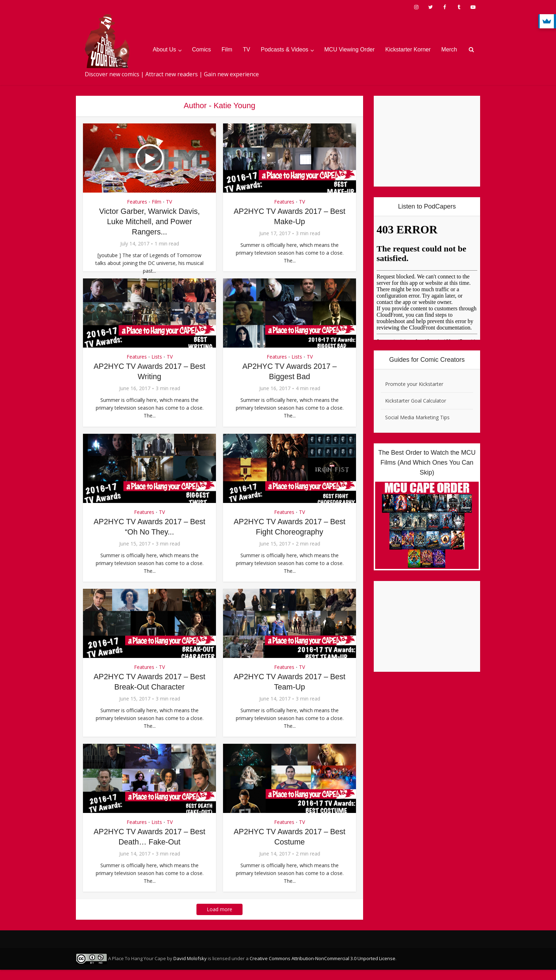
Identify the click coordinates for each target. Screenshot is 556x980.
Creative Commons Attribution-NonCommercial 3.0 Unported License (323, 969)
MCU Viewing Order (350, 49)
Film (227, 49)
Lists (157, 367)
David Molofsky (190, 969)
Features (137, 202)
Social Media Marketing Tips (417, 417)
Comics (202, 49)
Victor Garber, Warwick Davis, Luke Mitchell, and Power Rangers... (149, 221)
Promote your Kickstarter (414, 384)
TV (246, 49)
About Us (165, 49)
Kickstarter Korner (408, 49)
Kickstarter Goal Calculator (416, 401)
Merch (449, 49)
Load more (219, 920)
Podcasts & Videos (285, 49)
